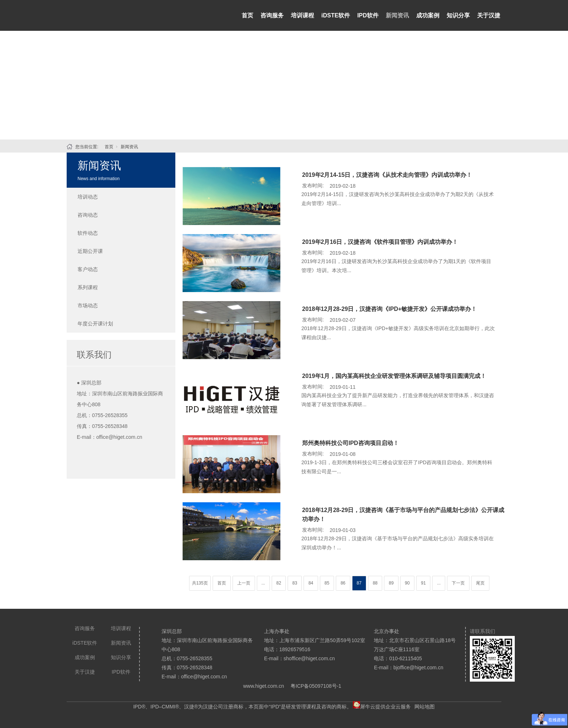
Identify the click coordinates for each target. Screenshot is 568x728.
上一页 (244, 583)
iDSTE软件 (336, 15)
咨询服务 (272, 15)
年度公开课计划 (95, 324)
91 (423, 583)
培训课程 (302, 15)
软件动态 (88, 233)
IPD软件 (368, 15)
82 (279, 583)
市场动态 (88, 305)
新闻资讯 (397, 15)
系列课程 (88, 287)
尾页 (480, 583)
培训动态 (88, 197)
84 (311, 583)
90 (407, 583)
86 (343, 583)
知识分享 (458, 15)
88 (375, 583)
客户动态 (88, 269)
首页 (247, 15)
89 (391, 583)
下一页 (458, 583)
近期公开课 (90, 251)
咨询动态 (88, 215)
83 (295, 583)
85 (327, 583)
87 (359, 583)
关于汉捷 (489, 15)
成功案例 (428, 15)
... (263, 583)
